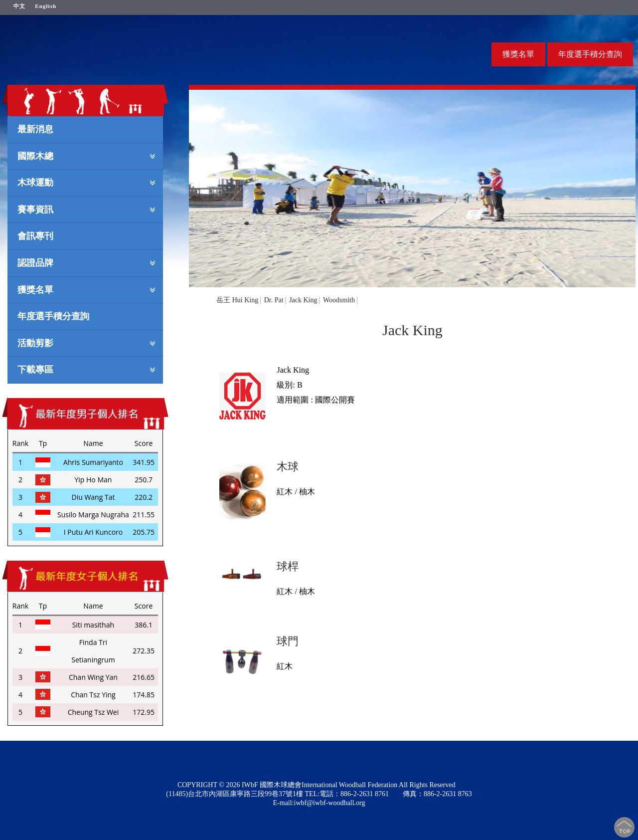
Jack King (303, 300)
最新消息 (35, 129)
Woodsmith (339, 300)
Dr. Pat (274, 300)
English (46, 6)
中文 (19, 6)
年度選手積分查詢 (590, 54)
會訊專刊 (35, 235)
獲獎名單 (518, 54)
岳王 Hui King (237, 300)
